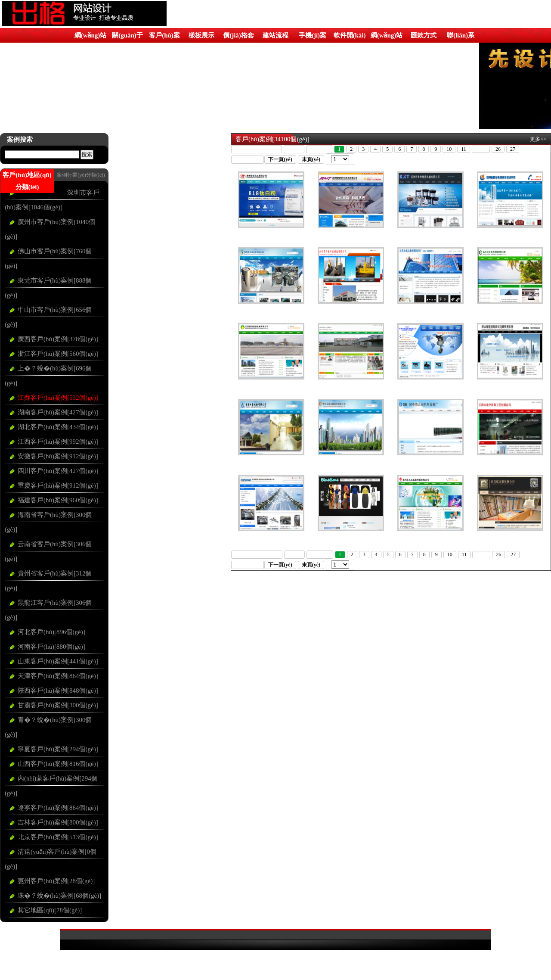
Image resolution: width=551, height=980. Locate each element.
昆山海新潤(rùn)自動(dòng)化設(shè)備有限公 (510, 388)
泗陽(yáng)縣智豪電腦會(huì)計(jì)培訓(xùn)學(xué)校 (510, 236)
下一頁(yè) (280, 159)
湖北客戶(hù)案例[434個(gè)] (58, 427)
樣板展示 (201, 35)
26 (498, 149)
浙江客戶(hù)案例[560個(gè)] (58, 354)
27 (513, 149)
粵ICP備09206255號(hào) (275, 955)
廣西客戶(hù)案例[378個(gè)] (58, 339)
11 (464, 149)
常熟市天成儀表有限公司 (430, 385)
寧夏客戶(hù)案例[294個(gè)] (58, 749)
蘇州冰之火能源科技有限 (430, 536)
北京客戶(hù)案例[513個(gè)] (58, 837)
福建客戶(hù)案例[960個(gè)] (58, 500)
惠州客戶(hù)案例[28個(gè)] (56, 881)
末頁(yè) (311, 159)
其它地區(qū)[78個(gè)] (50, 910)
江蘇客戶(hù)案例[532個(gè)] (58, 398)
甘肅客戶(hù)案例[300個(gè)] (58, 705)
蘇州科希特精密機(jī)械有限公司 (430, 233)
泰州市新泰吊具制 (351, 309)
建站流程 (275, 35)
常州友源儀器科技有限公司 (351, 460)
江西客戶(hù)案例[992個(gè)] (58, 442)
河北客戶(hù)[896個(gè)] (51, 632)
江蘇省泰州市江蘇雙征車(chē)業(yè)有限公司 (351, 388)
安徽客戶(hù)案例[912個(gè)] (58, 456)
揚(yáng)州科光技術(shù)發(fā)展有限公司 (510, 312)
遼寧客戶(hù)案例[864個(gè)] (58, 808)
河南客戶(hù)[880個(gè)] (51, 647)
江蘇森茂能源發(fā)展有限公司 (271, 385)
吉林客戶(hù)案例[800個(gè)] (58, 822)
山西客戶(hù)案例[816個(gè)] (58, 764)
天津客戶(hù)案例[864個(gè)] (58, 676)
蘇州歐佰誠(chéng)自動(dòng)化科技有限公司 (271, 539)
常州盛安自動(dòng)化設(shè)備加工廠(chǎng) (271, 312)
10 (449, 149)
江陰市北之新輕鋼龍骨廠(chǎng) (430, 309)
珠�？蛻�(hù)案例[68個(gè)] (59, 896)
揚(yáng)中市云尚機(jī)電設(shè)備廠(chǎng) (430, 464)
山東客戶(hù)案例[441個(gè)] (58, 661)
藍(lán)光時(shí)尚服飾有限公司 (351, 536)
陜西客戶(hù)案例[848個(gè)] (58, 691)
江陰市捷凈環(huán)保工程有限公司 (510, 464)
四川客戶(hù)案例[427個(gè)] (58, 471)
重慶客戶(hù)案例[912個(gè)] (58, 485)
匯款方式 (424, 35)
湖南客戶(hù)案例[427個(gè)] (58, 412)
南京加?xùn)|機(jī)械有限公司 (271, 460)
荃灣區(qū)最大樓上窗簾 (510, 536)
